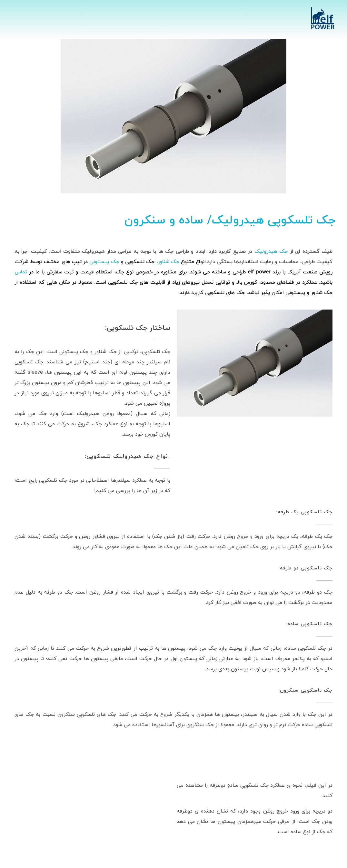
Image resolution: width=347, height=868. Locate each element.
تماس (22, 272)
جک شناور (169, 262)
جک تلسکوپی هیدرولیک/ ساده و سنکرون (230, 221)
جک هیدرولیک (271, 252)
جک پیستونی (104, 262)
